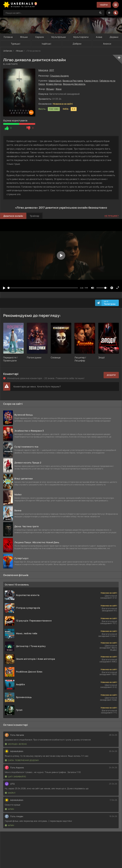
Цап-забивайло (16, 777)
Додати (111, 375)
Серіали (40, 37)
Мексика (43, 70)
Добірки (77, 44)
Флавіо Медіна (54, 84)
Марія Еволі (55, 81)
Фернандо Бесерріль (74, 84)
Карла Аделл (91, 81)
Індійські (46, 44)
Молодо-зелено (16, 744)
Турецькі (16, 44)
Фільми (24, 37)
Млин (10, 809)
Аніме (99, 37)
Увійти (104, 5)
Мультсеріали (81, 37)
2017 (52, 70)
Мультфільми (59, 37)
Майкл (10, 793)
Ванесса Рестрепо (73, 81)
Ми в (110, 303)
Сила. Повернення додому (22, 760)
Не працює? (112, 216)
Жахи (59, 89)
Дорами (114, 37)
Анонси (107, 44)
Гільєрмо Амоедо (59, 76)
